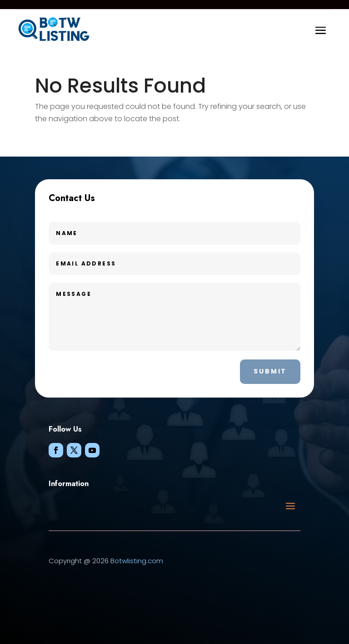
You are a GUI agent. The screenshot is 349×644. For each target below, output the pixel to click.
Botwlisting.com (137, 561)
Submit (270, 371)
